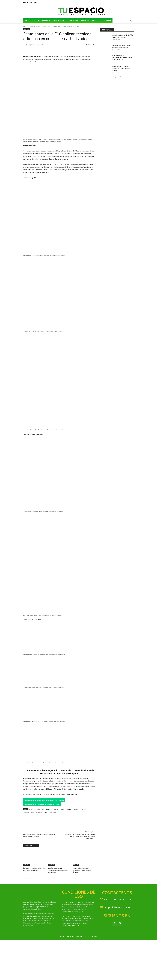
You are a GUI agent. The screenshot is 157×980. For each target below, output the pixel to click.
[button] (131, 21)
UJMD (46, 854)
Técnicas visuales (29, 854)
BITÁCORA (31, 26)
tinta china (39, 854)
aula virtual (37, 851)
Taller (83, 851)
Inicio (25, 26)
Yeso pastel (53, 854)
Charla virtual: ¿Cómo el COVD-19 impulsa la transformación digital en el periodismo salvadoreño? (80, 878)
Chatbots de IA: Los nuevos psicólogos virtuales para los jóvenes (121, 68)
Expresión (49, 851)
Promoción (76, 851)
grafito (56, 851)
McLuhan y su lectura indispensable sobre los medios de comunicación (122, 57)
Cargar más (117, 77)
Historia (62, 851)
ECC (43, 851)
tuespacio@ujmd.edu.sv (117, 947)
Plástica (69, 851)
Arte (30, 851)
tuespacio (31, 45)
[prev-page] (25, 917)
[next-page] (28, 917)
